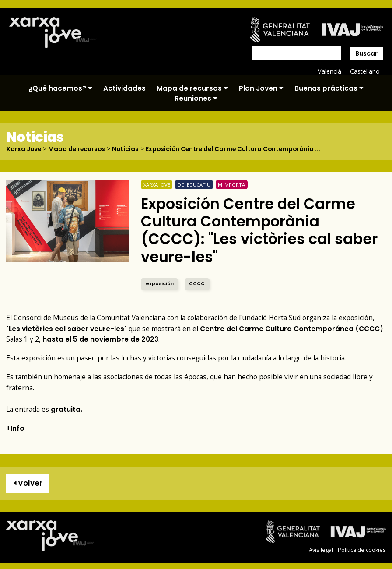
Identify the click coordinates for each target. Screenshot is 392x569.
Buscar (366, 53)
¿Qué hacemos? (60, 88)
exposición (160, 283)
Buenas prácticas (329, 88)
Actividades (124, 88)
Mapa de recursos (192, 88)
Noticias (128, 149)
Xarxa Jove (24, 149)
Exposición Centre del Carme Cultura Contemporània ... (238, 149)
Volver (28, 483)
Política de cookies (362, 550)
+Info (15, 428)
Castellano (365, 71)
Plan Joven (261, 88)
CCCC (197, 283)
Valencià (329, 71)
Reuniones (196, 98)
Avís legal (321, 550)
